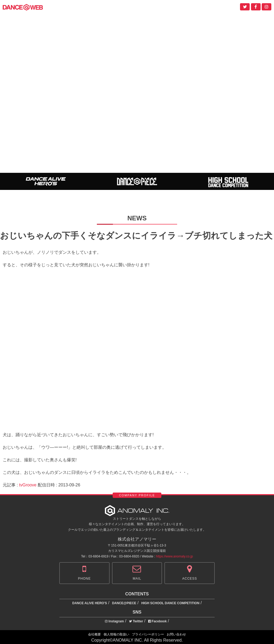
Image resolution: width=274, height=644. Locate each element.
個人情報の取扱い (116, 634)
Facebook (157, 621)
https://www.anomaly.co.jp (174, 556)
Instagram (114, 621)
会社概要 (94, 634)
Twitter (136, 621)
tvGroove (28, 485)
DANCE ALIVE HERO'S (90, 603)
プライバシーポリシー (148, 634)
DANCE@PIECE (124, 603)
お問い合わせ (176, 634)
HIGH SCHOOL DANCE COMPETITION (170, 603)
